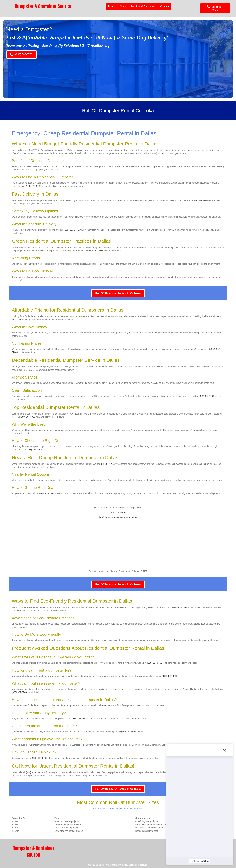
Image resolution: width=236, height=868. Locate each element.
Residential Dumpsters (143, 6)
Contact (165, 6)
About (123, 6)
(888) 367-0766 (160, 153)
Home (112, 6)
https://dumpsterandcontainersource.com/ (118, 517)
